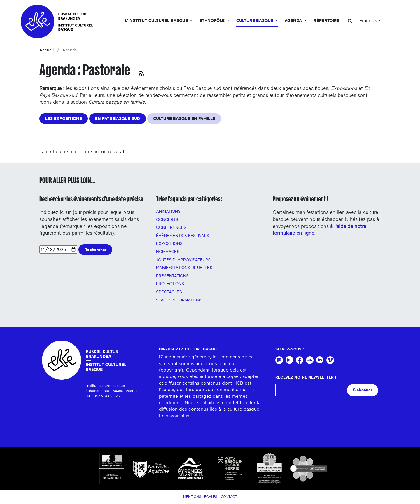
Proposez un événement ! (300, 199)
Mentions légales (200, 497)
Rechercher (95, 250)
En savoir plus (174, 416)
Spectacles (169, 292)
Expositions (169, 244)
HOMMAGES (168, 252)
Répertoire (327, 21)
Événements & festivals (183, 236)
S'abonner (363, 390)
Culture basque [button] (255, 21)
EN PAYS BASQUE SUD (118, 119)
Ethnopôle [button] (212, 21)
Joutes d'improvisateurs (183, 260)
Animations (168, 212)
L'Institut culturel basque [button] (157, 21)
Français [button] (368, 21)
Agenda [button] (294, 21)
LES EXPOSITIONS (64, 119)
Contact (229, 497)
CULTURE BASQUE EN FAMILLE (184, 119)
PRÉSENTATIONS (172, 276)
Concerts (167, 220)
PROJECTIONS (170, 284)
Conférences (171, 228)
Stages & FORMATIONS (179, 300)
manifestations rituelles (184, 268)
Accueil (47, 50)
